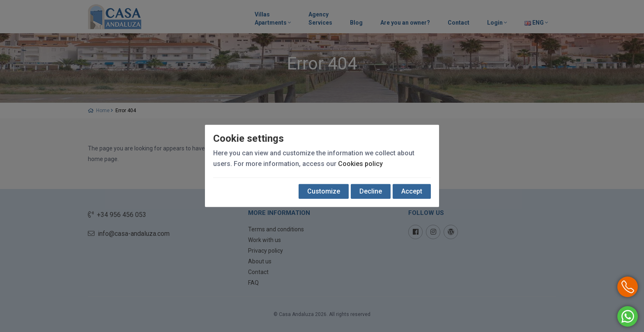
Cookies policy (360, 164)
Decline (371, 191)
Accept (412, 191)
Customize (324, 191)
